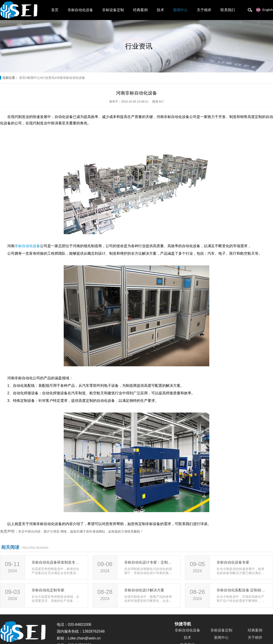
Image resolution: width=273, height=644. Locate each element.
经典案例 (140, 10)
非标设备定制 (113, 10)
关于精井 (204, 10)
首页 (55, 10)
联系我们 (228, 10)
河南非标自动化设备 (71, 78)
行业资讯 (48, 78)
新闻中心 (180, 10)
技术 (160, 10)
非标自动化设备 (80, 10)
